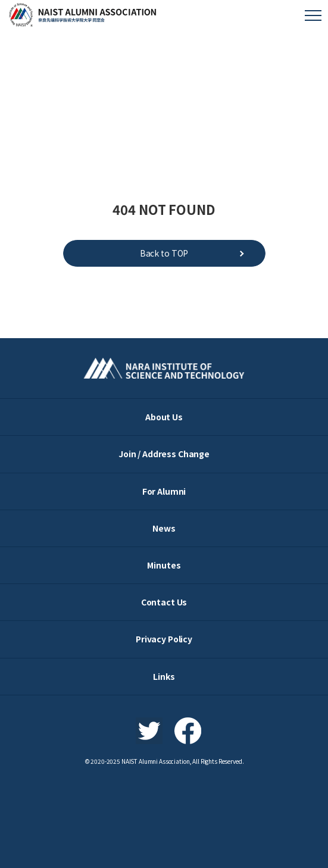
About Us (164, 417)
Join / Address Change (164, 454)
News (164, 528)
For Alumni (164, 491)
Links (164, 676)
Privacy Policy (164, 639)
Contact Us (164, 602)
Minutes (164, 565)
